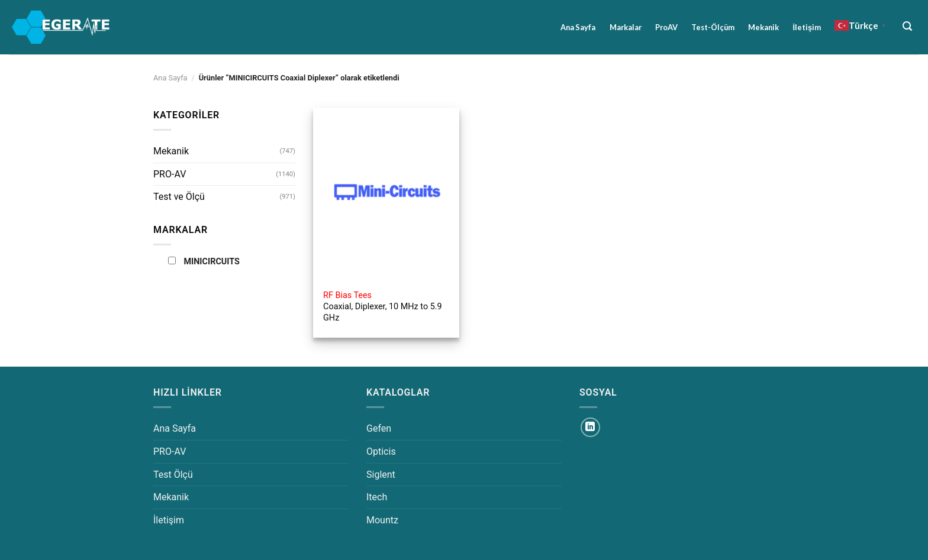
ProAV (666, 27)
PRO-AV (170, 174)
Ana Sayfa (578, 27)
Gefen (379, 428)
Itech (377, 497)
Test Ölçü (173, 475)
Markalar (626, 27)
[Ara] (908, 26)
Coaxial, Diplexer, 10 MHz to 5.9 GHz (383, 306)
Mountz (382, 520)
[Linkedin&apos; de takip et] (590, 427)
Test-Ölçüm (713, 27)
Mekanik (763, 27)
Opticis (381, 451)
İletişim (807, 27)
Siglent (381, 475)
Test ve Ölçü (179, 197)
